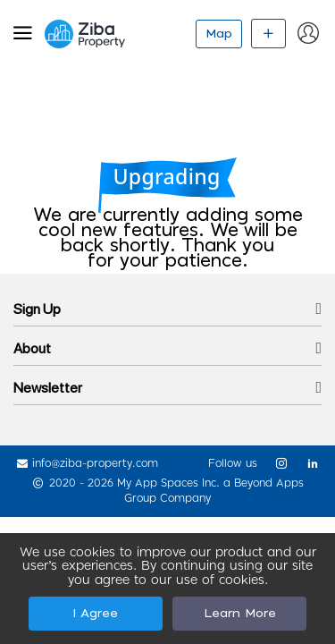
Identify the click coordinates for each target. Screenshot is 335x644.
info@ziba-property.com (95, 463)
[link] (275, 463)
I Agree (95, 614)
